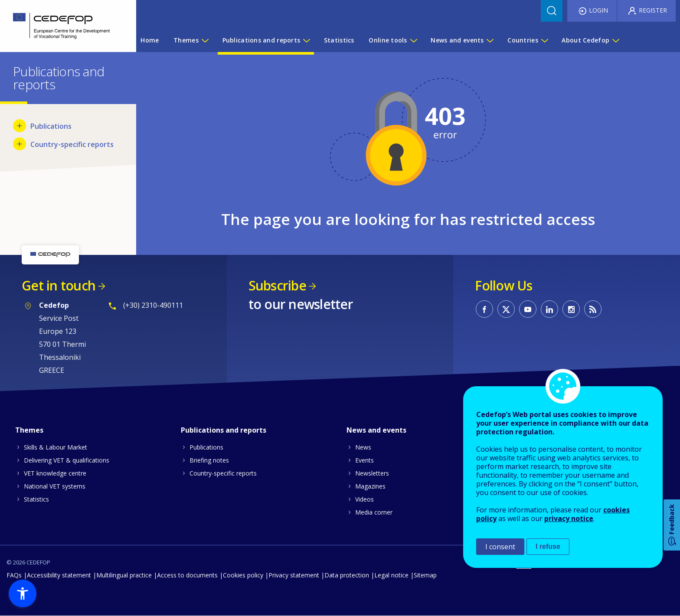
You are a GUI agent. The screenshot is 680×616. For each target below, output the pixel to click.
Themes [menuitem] (186, 40)
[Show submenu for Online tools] (413, 40)
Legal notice (391, 575)
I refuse (548, 546)
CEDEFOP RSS (593, 309)
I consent (500, 547)
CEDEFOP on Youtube (528, 309)
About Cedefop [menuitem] (585, 40)
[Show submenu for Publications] (20, 126)
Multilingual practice (124, 575)
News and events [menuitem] (457, 40)
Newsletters (372, 473)
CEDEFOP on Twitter (506, 309)
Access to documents (187, 575)
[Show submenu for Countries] (544, 40)
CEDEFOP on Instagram (571, 309)
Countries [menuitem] (523, 40)
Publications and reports (224, 430)
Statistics (36, 499)
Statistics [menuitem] (339, 40)
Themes (29, 430)
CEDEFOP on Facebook (484, 309)
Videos (365, 499)
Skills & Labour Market (56, 447)
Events (365, 460)
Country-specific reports (223, 473)
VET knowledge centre (55, 473)
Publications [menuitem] (51, 126)
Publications (206, 447)
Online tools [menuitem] (388, 40)
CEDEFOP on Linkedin (549, 309)
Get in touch (59, 285)
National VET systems (55, 486)
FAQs (14, 575)
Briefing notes (209, 460)
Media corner (374, 512)
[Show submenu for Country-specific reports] (20, 144)
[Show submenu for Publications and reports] (306, 40)
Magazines (370, 486)
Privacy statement (294, 575)
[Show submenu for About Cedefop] (615, 40)
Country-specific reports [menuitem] (72, 144)
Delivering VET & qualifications (67, 460)
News (363, 447)
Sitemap (425, 575)
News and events (376, 430)
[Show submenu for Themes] (205, 40)
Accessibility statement (59, 575)
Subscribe (277, 285)
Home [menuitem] (150, 40)
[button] (23, 593)
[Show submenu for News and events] (490, 40)
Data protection (347, 575)
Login (598, 10)
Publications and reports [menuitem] (262, 40)
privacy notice (569, 518)
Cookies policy (243, 575)
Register (653, 10)
